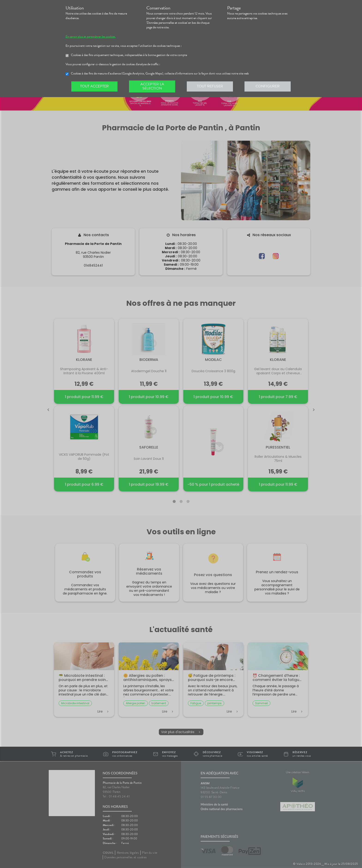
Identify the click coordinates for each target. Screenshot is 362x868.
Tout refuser (210, 86)
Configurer (268, 86)
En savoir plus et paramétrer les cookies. (91, 37)
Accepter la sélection (152, 86)
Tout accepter (94, 86)
